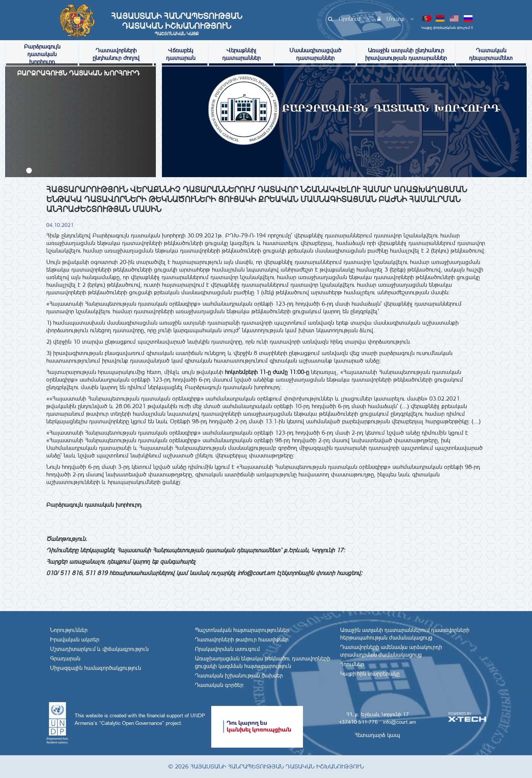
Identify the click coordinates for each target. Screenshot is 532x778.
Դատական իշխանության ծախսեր (239, 676)
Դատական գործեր (219, 685)
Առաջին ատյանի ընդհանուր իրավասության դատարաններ (406, 54)
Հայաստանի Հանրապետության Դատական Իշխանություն (177, 24)
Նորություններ (69, 630)
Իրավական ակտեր (75, 640)
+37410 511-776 (358, 722)
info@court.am (399, 722)
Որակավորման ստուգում (227, 649)
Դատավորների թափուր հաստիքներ (242, 640)
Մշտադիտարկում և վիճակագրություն (99, 649)
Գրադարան (65, 659)
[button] (29, 171)
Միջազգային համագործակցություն (96, 668)
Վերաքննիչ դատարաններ (241, 54)
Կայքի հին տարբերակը (370, 674)
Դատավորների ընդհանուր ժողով (116, 54)
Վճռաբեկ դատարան (181, 54)
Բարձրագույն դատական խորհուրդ (42, 54)
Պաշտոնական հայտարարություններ (242, 630)
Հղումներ (352, 664)
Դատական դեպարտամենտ (491, 54)
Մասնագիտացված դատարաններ (315, 54)
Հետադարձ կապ (377, 735)
